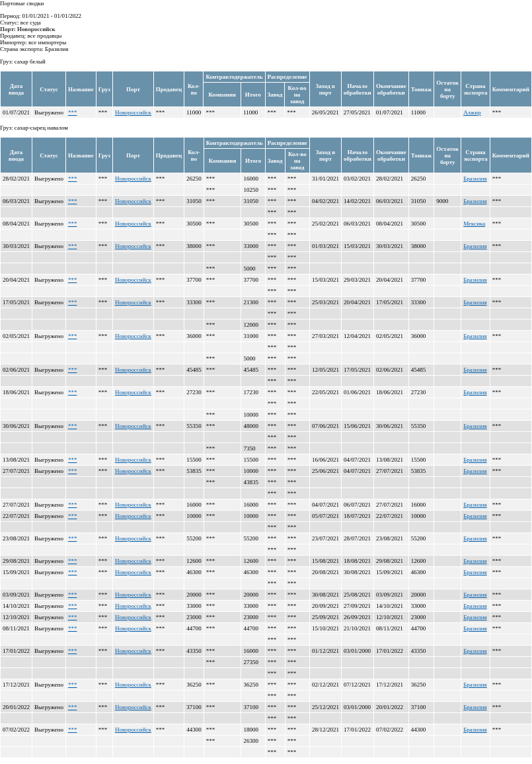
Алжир (472, 112)
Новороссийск (133, 112)
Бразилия (475, 179)
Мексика (474, 224)
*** (73, 112)
